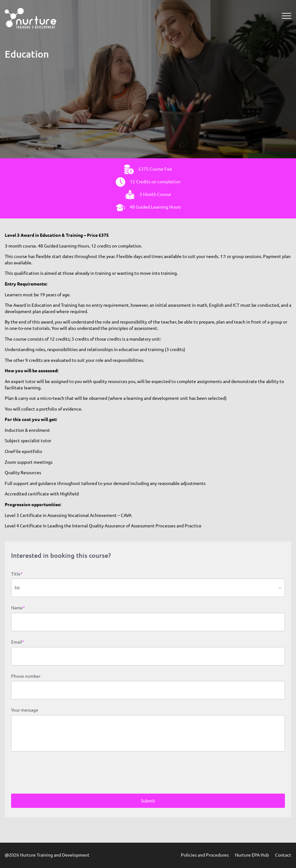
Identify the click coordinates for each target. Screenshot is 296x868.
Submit (148, 801)
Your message (25, 710)
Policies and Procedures (205, 855)
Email (18, 642)
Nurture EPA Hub (252, 855)
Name (18, 608)
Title (17, 574)
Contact (283, 855)
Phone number (26, 676)
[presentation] (59, 773)
